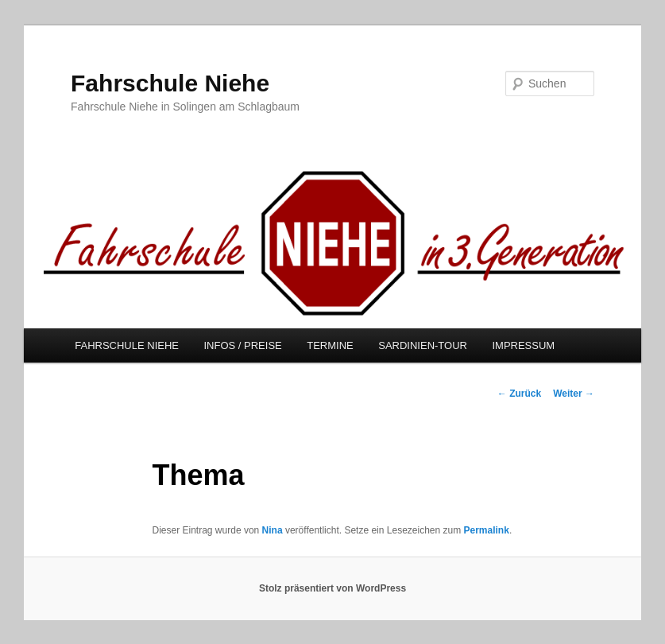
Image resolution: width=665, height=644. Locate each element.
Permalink (487, 530)
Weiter (574, 394)
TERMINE (330, 345)
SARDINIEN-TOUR (423, 345)
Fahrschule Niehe (170, 83)
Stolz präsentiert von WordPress (332, 588)
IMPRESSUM (523, 345)
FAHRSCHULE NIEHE (127, 345)
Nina (273, 530)
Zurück (519, 394)
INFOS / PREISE (242, 345)
